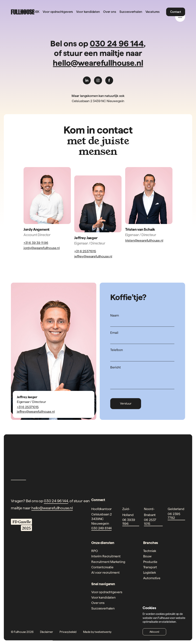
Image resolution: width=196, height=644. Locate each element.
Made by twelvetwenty (97, 632)
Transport (150, 567)
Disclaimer (47, 632)
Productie (150, 562)
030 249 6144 (101, 528)
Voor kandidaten (88, 12)
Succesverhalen (131, 12)
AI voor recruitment (105, 572)
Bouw (147, 556)
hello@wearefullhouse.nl (98, 63)
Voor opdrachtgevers (58, 12)
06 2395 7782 (174, 516)
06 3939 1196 (129, 522)
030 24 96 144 (117, 43)
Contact (176, 12)
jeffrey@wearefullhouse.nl (93, 256)
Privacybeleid (68, 632)
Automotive (152, 578)
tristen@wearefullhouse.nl (144, 240)
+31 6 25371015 (85, 251)
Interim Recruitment (106, 556)
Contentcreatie (102, 567)
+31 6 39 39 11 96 (36, 243)
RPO (94, 551)
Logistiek (150, 572)
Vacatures (153, 12)
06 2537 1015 (150, 522)
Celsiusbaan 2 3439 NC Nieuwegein (98, 101)
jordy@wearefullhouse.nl (42, 248)
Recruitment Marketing (108, 562)
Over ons (110, 12)
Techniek (150, 551)
